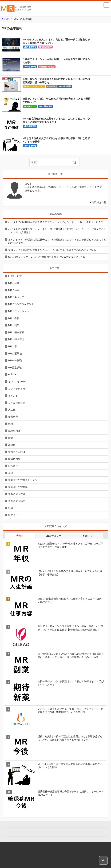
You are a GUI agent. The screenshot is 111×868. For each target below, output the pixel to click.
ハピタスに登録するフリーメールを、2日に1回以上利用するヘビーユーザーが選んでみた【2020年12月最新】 (57, 231)
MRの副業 (14, 325)
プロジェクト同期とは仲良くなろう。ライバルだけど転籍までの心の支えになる (52, 250)
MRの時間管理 (45, 47)
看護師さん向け (17, 452)
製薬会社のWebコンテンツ (23, 480)
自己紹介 (13, 466)
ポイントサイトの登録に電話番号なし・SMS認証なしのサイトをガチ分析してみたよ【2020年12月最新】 (57, 241)
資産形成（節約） (18, 501)
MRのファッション (19, 311)
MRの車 (13, 346)
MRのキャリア (30, 106)
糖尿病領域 (14, 459)
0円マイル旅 (15, 276)
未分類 (12, 445)
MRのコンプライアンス (34, 86)
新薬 (11, 438)
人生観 (12, 410)
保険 (11, 424)
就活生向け (14, 431)
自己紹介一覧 (99, 202)
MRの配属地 (15, 354)
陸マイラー (14, 515)
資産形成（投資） (18, 494)
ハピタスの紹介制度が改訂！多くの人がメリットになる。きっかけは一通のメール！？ (56, 222)
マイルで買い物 (17, 403)
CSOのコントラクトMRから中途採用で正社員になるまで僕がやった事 (47, 257)
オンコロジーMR (17, 382)
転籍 (11, 508)
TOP (5, 19)
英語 (11, 473)
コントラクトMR (17, 389)
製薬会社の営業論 (47, 67)
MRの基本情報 (30, 47)
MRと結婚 (14, 283)
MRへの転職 (15, 360)
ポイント (13, 396)
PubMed (13, 374)
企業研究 (13, 417)
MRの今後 (51, 86)
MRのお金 (14, 290)
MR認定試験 (15, 368)
